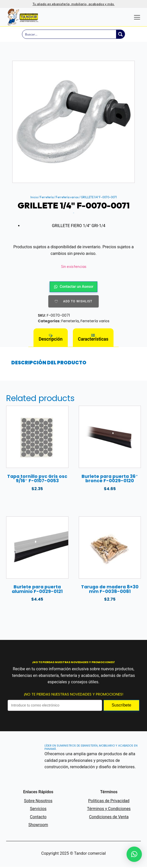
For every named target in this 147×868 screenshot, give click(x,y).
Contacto (38, 818)
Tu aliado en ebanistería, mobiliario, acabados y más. (73, 4)
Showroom (38, 826)
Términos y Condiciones (109, 810)
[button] (134, 854)
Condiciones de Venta (109, 818)
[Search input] (69, 34)
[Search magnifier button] (120, 34)
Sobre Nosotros (38, 802)
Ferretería (47, 197)
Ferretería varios (67, 197)
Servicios (38, 810)
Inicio (34, 197)
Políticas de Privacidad (109, 802)
